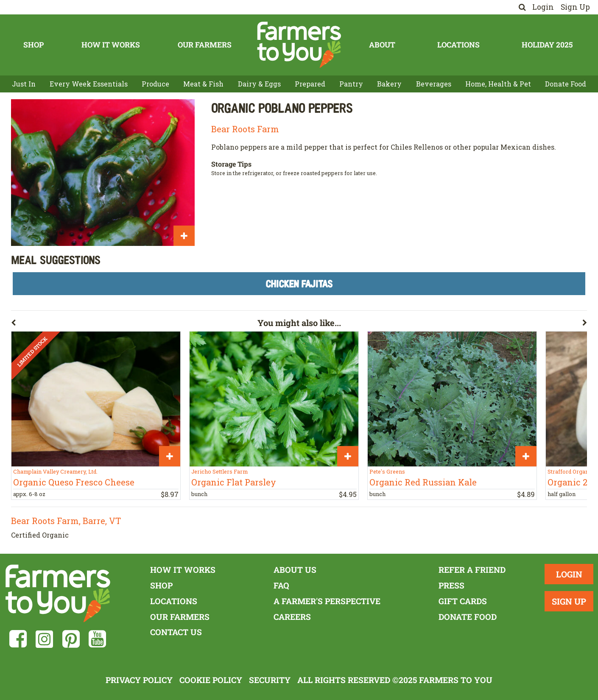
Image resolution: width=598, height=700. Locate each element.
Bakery (389, 84)
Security (270, 680)
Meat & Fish (203, 84)
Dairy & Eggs (259, 84)
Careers (292, 617)
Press (451, 585)
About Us (295, 570)
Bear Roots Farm (245, 129)
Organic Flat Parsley (234, 482)
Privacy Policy (139, 680)
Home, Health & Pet (498, 84)
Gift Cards (463, 601)
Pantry (351, 84)
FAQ (281, 585)
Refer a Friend (472, 570)
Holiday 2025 (547, 45)
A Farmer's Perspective (327, 601)
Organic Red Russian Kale (423, 482)
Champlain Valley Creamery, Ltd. (55, 471)
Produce (155, 84)
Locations (458, 45)
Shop (34, 45)
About (382, 45)
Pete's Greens (387, 471)
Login (543, 7)
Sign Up (575, 7)
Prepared (310, 84)
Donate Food (566, 84)
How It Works (111, 45)
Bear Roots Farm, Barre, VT (66, 521)
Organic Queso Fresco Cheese (74, 482)
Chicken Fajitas (299, 283)
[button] (134, 324)
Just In (24, 84)
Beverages (434, 84)
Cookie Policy (211, 680)
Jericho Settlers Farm (219, 471)
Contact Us (176, 632)
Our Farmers (205, 45)
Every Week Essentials (89, 84)
